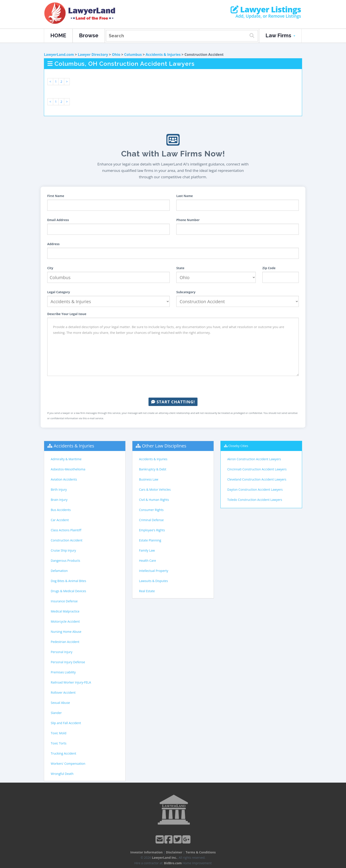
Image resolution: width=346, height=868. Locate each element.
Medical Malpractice (65, 611)
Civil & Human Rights (154, 500)
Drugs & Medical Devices (68, 591)
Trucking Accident (63, 753)
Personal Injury (62, 652)
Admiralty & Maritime (66, 459)
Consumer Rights (151, 510)
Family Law (147, 550)
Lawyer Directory (93, 54)
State (180, 268)
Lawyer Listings (266, 9)
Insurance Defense (64, 601)
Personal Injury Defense (68, 662)
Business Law (149, 479)
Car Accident (60, 520)
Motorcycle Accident (65, 621)
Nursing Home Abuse (66, 632)
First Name (56, 196)
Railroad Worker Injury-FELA (71, 682)
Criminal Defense (151, 520)
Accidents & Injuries (163, 54)
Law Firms (280, 35)
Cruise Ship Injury (63, 550)
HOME (58, 35)
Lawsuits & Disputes (153, 581)
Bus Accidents (61, 510)
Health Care (148, 561)
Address (53, 244)
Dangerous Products (65, 561)
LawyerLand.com (59, 54)
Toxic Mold (58, 733)
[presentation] (173, 387)
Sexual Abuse (60, 703)
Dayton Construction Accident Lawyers (255, 489)
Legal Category (59, 292)
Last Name (185, 196)
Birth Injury (59, 489)
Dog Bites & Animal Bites (68, 581)
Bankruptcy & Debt (153, 469)
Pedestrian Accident (65, 642)
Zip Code (269, 268)
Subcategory (186, 292)
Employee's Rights (152, 530)
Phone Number (188, 220)
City (50, 268)
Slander (56, 713)
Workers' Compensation (68, 764)
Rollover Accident (63, 692)
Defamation (59, 571)
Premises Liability (63, 672)
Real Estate (147, 591)
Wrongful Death (62, 774)
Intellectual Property (154, 571)
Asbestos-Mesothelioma (68, 469)
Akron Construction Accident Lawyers (254, 459)
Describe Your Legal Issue (67, 314)
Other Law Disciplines (164, 446)
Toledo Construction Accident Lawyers (255, 500)
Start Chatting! (173, 402)
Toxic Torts (59, 743)
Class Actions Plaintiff (66, 530)
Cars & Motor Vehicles (155, 489)
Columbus (133, 54)
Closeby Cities (238, 446)
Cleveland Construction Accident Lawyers (257, 479)
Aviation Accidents (64, 479)
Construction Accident (67, 540)
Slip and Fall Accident (66, 723)
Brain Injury (59, 500)
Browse (89, 35)
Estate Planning (150, 540)
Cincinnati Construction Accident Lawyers (257, 469)
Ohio (116, 54)
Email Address (58, 220)
